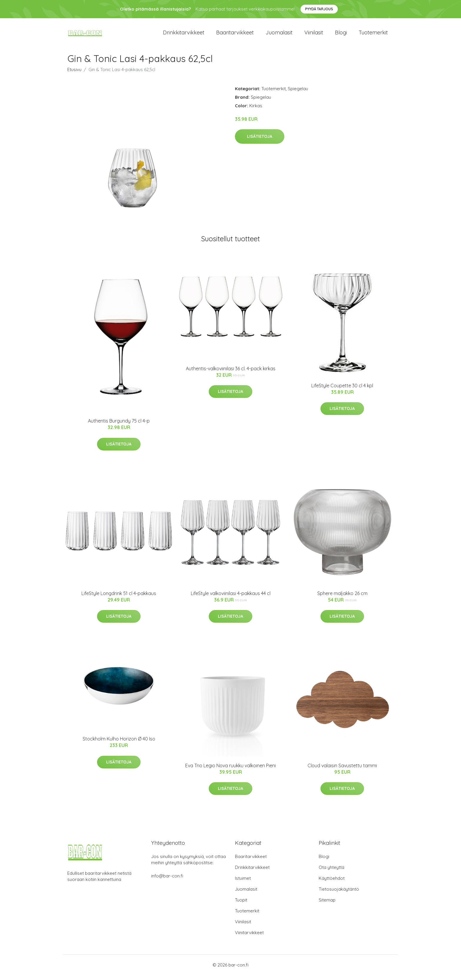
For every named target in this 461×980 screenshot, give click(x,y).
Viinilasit (314, 35)
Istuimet (243, 883)
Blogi (341, 35)
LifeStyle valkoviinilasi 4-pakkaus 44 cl (231, 598)
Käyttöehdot (332, 883)
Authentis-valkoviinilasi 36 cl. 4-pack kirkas (231, 373)
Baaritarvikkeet (235, 35)
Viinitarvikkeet (249, 938)
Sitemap (327, 905)
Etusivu (74, 74)
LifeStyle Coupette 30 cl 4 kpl (342, 391)
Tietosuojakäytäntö (339, 894)
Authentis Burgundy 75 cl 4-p (119, 426)
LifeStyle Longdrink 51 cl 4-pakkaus (119, 598)
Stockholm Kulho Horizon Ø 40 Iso (119, 744)
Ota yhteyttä (331, 872)
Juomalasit (279, 35)
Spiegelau (298, 94)
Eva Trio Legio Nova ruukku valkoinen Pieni (230, 770)
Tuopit (241, 905)
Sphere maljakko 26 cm (342, 598)
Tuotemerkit (373, 35)
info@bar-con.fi (167, 881)
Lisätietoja (260, 142)
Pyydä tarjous (319, 9)
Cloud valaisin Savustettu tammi (342, 770)
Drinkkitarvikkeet (184, 35)
